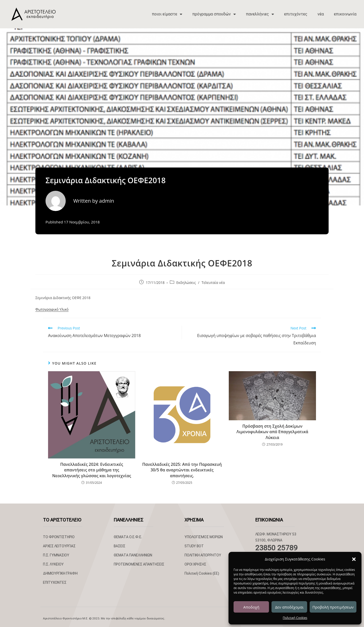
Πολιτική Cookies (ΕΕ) (202, 573)
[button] (354, 559)
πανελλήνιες (260, 14)
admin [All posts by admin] (107, 201)
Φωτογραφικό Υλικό (52, 309)
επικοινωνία (345, 14)
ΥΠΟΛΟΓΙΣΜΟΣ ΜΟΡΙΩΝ (204, 537)
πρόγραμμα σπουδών (214, 14)
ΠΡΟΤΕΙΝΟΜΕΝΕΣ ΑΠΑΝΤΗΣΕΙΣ (139, 564)
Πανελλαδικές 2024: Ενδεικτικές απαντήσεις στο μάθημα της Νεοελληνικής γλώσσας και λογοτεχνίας (92, 470)
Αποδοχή (251, 607)
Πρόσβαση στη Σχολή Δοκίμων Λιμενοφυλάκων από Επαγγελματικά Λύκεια (272, 432)
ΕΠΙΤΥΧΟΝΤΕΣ (55, 582)
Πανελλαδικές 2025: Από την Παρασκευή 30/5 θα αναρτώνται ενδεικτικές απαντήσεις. (182, 470)
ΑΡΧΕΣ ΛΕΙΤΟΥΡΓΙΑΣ (59, 546)
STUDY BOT (194, 546)
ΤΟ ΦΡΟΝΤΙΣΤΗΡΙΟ (59, 537)
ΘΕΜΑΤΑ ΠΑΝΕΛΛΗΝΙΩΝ (133, 555)
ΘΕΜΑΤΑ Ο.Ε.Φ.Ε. (128, 537)
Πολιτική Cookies (295, 618)
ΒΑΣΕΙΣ (120, 546)
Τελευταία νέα (213, 283)
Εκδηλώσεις (186, 283)
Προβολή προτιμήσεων (333, 607)
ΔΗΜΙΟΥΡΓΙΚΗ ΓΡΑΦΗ (60, 573)
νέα (321, 14)
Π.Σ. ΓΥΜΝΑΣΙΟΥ (56, 555)
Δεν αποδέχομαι (289, 607)
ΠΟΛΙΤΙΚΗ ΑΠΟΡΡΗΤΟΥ (203, 555)
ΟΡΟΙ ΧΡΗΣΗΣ (195, 564)
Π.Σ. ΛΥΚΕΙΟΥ (53, 564)
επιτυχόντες (296, 14)
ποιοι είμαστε (167, 14)
